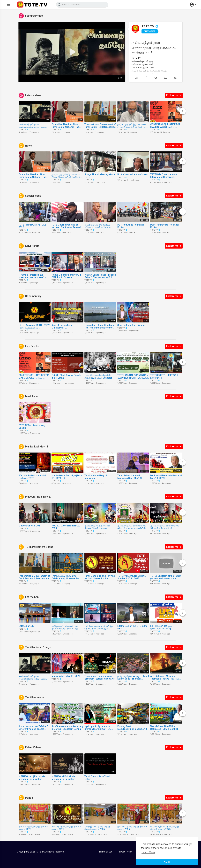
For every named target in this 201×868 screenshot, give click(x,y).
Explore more (174, 95)
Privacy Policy (125, 852)
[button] (193, 5)
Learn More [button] (148, 852)
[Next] (183, 111)
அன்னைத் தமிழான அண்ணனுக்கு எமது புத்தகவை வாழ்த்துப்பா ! (154, 47)
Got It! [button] (167, 862)
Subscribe (150, 31)
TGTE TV (150, 26)
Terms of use (106, 852)
